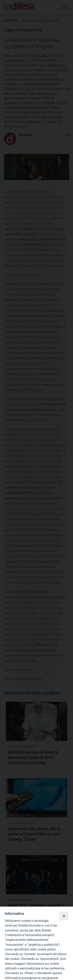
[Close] (64, 916)
